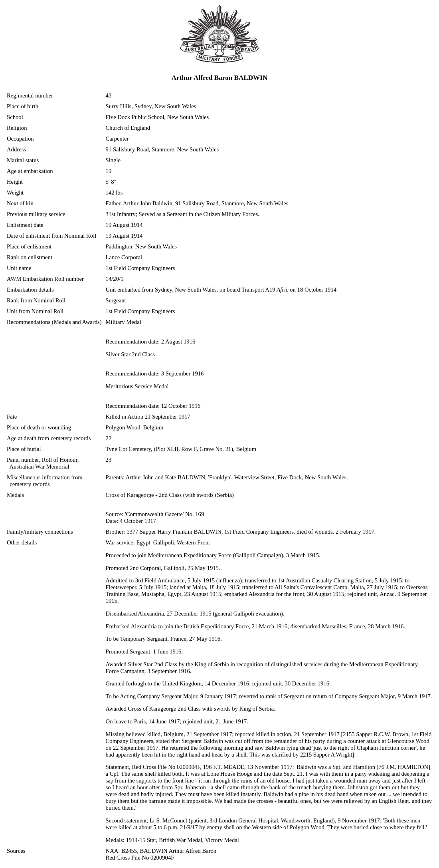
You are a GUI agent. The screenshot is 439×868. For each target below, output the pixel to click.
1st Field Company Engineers (140, 268)
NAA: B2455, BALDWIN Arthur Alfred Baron (161, 851)
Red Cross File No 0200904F (140, 858)
